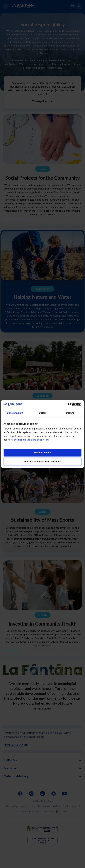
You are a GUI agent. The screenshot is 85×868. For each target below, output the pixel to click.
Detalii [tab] (42, 413)
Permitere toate (42, 453)
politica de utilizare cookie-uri (31, 440)
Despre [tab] (70, 413)
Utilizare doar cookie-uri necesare (42, 461)
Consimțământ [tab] (15, 413)
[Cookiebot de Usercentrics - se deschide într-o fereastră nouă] (68, 404)
